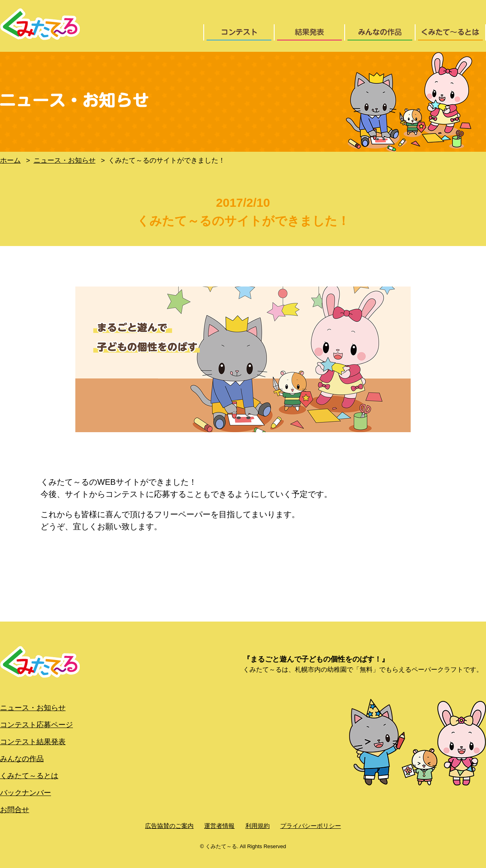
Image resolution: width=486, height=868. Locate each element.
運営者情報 (219, 826)
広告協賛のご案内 (169, 826)
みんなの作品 (22, 759)
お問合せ (15, 810)
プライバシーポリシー (311, 826)
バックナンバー (26, 793)
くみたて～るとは (29, 776)
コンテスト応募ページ (36, 725)
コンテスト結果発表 (33, 742)
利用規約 (258, 826)
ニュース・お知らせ (33, 708)
